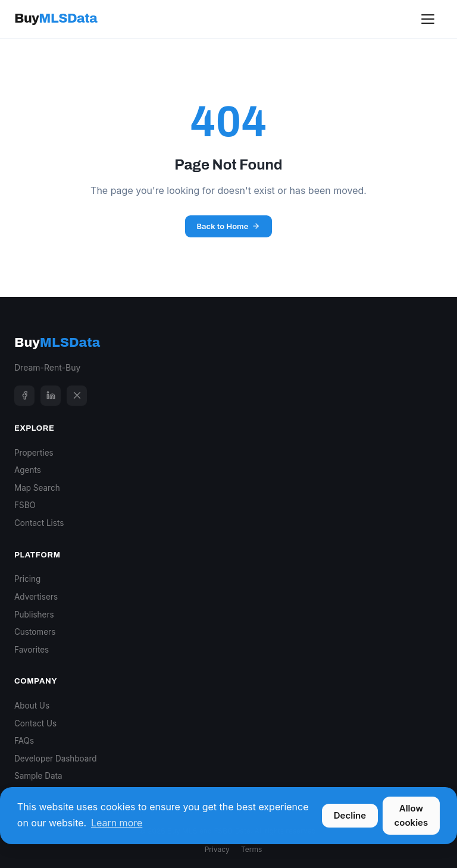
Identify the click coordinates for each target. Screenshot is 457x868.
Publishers (34, 615)
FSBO (25, 505)
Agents (28, 470)
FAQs (24, 741)
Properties (34, 453)
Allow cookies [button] (411, 815)
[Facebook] (24, 396)
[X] (77, 396)
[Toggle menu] (428, 19)
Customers (35, 632)
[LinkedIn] (51, 396)
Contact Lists (39, 523)
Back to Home (229, 226)
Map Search (37, 488)
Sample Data (38, 776)
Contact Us (35, 723)
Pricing (27, 579)
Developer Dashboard (56, 759)
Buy (56, 18)
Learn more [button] (117, 823)
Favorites (32, 650)
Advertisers (36, 597)
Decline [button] (350, 815)
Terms (251, 849)
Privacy (217, 849)
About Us (32, 706)
